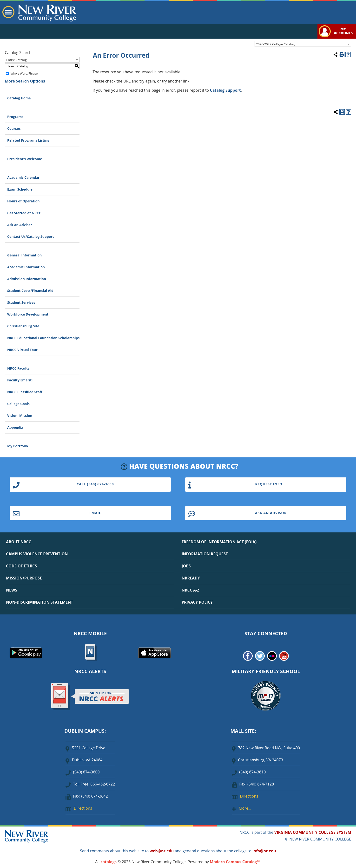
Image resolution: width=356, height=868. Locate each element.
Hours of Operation (23, 201)
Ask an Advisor (20, 225)
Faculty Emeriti (20, 380)
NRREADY (191, 578)
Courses (14, 128)
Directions (83, 808)
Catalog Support (225, 90)
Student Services (21, 302)
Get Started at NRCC (24, 213)
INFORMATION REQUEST (205, 554)
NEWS (12, 590)
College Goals (18, 404)
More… (245, 808)
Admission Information (27, 279)
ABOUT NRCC (19, 542)
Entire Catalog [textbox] (16, 60)
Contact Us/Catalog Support (31, 237)
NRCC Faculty (18, 368)
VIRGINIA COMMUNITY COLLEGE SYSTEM (313, 832)
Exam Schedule (20, 189)
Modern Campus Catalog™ (235, 862)
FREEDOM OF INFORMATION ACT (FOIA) (219, 542)
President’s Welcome (25, 159)
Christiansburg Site (23, 326)
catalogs (109, 862)
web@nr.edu (162, 851)
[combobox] (303, 44)
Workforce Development (28, 314)
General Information (24, 255)
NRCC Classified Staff (25, 392)
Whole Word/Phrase (24, 73)
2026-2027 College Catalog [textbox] (275, 44)
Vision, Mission (20, 416)
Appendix (15, 427)
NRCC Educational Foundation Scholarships (43, 338)
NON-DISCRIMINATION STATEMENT (40, 602)
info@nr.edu (264, 851)
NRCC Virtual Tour (22, 350)
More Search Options (25, 81)
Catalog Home (19, 98)
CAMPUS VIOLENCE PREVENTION (37, 554)
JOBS (186, 566)
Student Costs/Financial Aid (30, 291)
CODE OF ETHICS (21, 566)
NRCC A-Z (191, 590)
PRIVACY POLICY (197, 602)
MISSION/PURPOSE (24, 578)
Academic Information (26, 267)
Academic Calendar (23, 177)
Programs (15, 117)
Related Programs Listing (28, 140)
